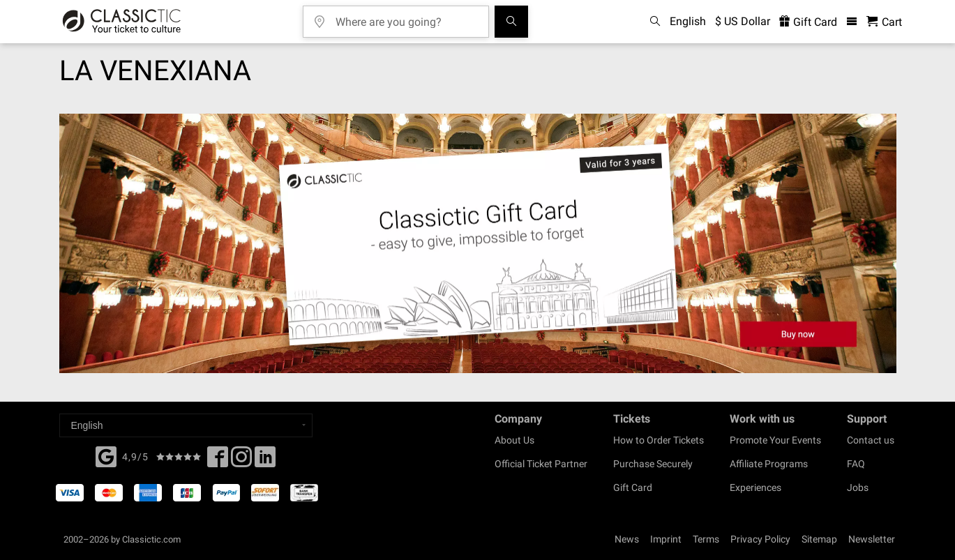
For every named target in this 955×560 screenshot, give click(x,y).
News (627, 539)
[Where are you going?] (406, 17)
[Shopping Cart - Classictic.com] (884, 22)
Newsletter (872, 539)
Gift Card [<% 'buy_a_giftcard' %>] (808, 22)
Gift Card (633, 487)
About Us (514, 440)
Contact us (871, 440)
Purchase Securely (653, 464)
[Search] (511, 22)
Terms (706, 539)
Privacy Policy (760, 539)
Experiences (755, 487)
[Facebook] (106, 455)
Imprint (666, 539)
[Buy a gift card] (477, 244)
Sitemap (819, 539)
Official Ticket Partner (541, 464)
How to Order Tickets (659, 440)
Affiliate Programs (769, 464)
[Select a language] (186, 425)
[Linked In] (265, 461)
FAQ (856, 464)
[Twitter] (241, 461)
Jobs (858, 487)
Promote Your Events (775, 440)
